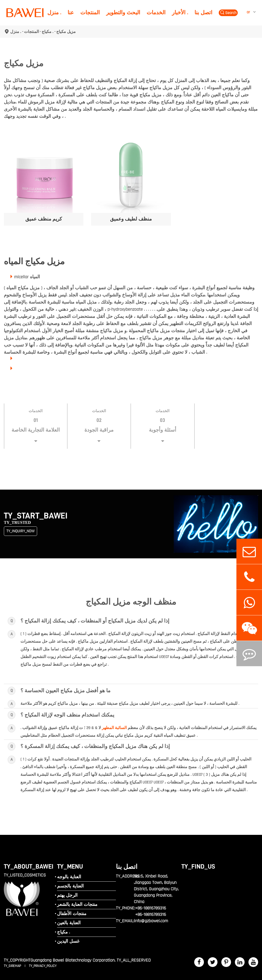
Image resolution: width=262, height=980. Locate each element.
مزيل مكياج (66, 32)
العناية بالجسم (70, 886)
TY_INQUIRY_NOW (20, 531)
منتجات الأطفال (72, 914)
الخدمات (156, 13)
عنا (71, 13)
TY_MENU (70, 866)
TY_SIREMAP (13, 966)
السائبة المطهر (114, 728)
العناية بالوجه (69, 877)
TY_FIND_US (198, 866)
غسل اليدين (68, 941)
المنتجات (90, 13)
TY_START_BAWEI (36, 516)
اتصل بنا (203, 13)
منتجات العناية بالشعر (77, 904)
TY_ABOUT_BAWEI (29, 866)
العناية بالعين (69, 923)
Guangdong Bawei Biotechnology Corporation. (73, 960)
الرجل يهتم (67, 895)
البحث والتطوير (123, 13)
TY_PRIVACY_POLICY (43, 966)
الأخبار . (180, 13)
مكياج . (48, 32)
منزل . (54, 13)
